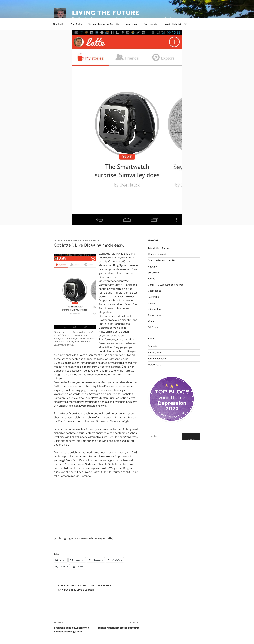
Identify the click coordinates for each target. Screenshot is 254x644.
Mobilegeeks (154, 291)
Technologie (86, 586)
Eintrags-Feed (155, 352)
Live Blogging (67, 586)
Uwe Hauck (92, 240)
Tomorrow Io (154, 315)
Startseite (59, 24)
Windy (151, 321)
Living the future (106, 13)
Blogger (70, 590)
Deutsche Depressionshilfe (161, 260)
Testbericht (105, 586)
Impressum (132, 24)
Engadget (153, 267)
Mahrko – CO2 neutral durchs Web (165, 285)
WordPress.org (155, 364)
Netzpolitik (153, 297)
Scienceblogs (155, 309)
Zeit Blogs (153, 327)
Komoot (152, 279)
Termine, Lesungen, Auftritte (104, 24)
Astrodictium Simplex (159, 248)
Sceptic (152, 303)
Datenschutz (151, 24)
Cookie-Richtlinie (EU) (175, 24)
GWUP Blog (154, 273)
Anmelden (153, 346)
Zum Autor (76, 24)
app (60, 590)
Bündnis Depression (158, 254)
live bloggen (85, 590)
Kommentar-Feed (157, 358)
